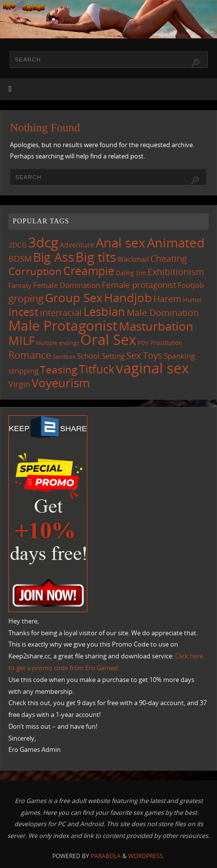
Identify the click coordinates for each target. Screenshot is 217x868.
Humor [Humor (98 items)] (193, 300)
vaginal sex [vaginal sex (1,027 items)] (152, 368)
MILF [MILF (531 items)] (21, 340)
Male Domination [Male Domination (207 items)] (163, 312)
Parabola (106, 856)
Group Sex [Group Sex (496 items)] (74, 297)
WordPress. (146, 856)
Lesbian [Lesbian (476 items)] (104, 311)
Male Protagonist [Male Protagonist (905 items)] (63, 325)
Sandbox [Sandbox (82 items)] (64, 356)
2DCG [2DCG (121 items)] (18, 245)
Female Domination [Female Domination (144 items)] (67, 285)
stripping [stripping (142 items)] (23, 371)
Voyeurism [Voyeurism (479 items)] (61, 383)
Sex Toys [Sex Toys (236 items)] (144, 355)
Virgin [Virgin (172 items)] (19, 384)
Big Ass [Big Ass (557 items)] (54, 257)
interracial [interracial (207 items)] (61, 312)
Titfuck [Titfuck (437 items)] (97, 369)
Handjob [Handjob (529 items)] (128, 297)
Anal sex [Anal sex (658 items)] (121, 243)
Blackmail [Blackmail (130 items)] (133, 259)
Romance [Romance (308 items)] (30, 355)
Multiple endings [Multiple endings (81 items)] (57, 343)
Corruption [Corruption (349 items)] (35, 271)
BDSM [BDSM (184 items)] (20, 259)
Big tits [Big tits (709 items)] (96, 257)
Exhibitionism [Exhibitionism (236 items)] (176, 271)
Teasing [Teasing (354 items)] (59, 369)
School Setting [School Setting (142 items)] (101, 356)
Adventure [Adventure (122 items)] (77, 245)
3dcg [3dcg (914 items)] (43, 242)
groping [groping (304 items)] (26, 298)
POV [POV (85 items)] (143, 343)
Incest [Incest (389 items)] (23, 311)
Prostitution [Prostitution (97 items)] (166, 343)
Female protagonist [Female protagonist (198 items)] (139, 285)
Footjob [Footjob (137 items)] (191, 285)
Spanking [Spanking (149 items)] (179, 356)
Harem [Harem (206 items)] (167, 299)
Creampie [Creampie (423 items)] (89, 271)
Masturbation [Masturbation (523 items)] (156, 326)
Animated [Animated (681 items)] (176, 243)
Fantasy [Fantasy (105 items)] (20, 285)
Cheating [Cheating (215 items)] (169, 258)
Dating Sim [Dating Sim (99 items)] (131, 273)
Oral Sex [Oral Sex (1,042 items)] (108, 340)
